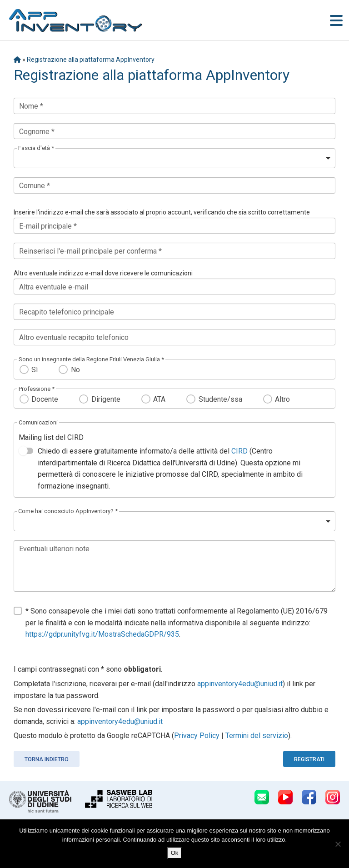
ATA (159, 399)
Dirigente (106, 399)
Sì (35, 370)
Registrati (309, 759)
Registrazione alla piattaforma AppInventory (91, 60)
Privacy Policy (197, 736)
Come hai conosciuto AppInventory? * (68, 511)
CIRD (239, 451)
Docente (45, 399)
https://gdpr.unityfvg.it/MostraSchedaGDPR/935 (102, 634)
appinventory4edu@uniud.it (240, 684)
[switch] (26, 451)
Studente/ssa (220, 399)
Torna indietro (47, 759)
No (75, 370)
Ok (175, 853)
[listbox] (174, 158)
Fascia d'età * (36, 148)
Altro (282, 399)
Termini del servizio (257, 736)
